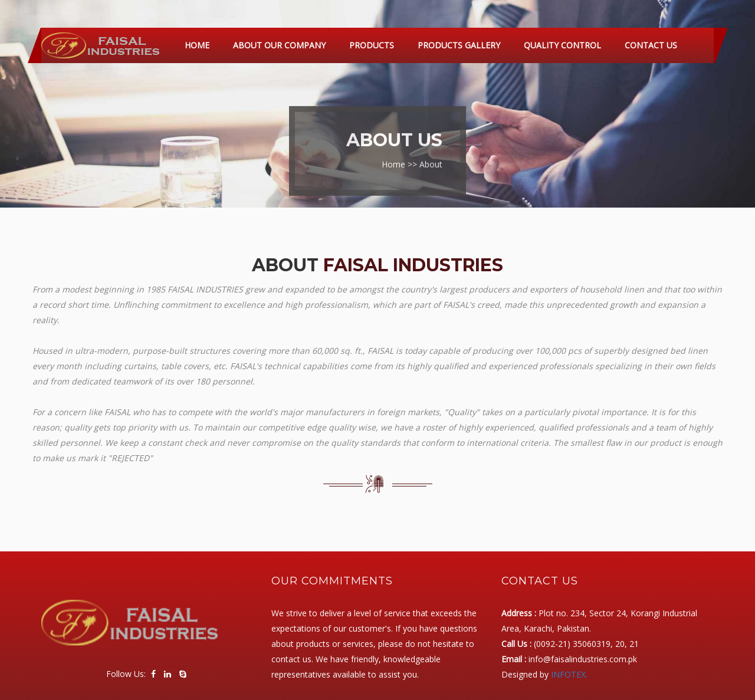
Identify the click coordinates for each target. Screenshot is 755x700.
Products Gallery (459, 45)
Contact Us (651, 45)
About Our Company (279, 45)
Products (372, 45)
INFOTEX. (569, 674)
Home (197, 45)
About (431, 161)
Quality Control (562, 45)
